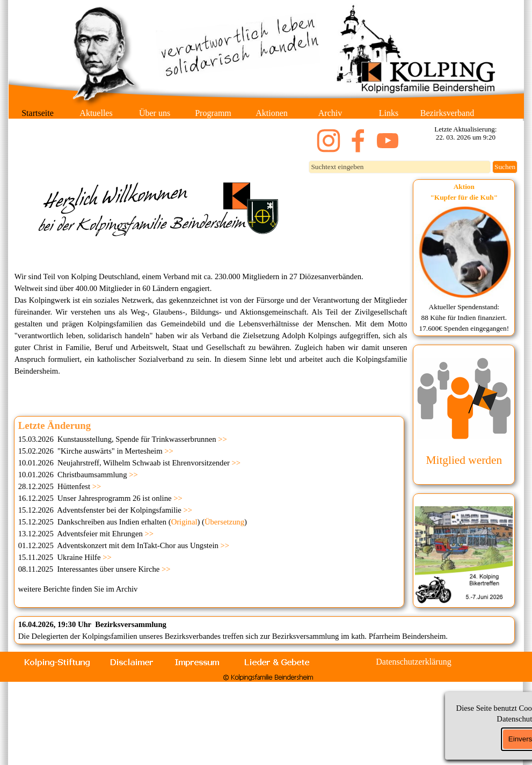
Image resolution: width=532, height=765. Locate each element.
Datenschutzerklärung (413, 662)
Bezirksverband (447, 113)
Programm (213, 113)
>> (223, 439)
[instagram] (329, 141)
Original (184, 522)
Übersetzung (224, 522)
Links (389, 113)
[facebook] (358, 141)
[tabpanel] (464, 258)
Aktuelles (96, 113)
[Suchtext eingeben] (400, 167)
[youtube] (388, 141)
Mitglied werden (464, 460)
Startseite (38, 113)
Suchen (505, 167)
